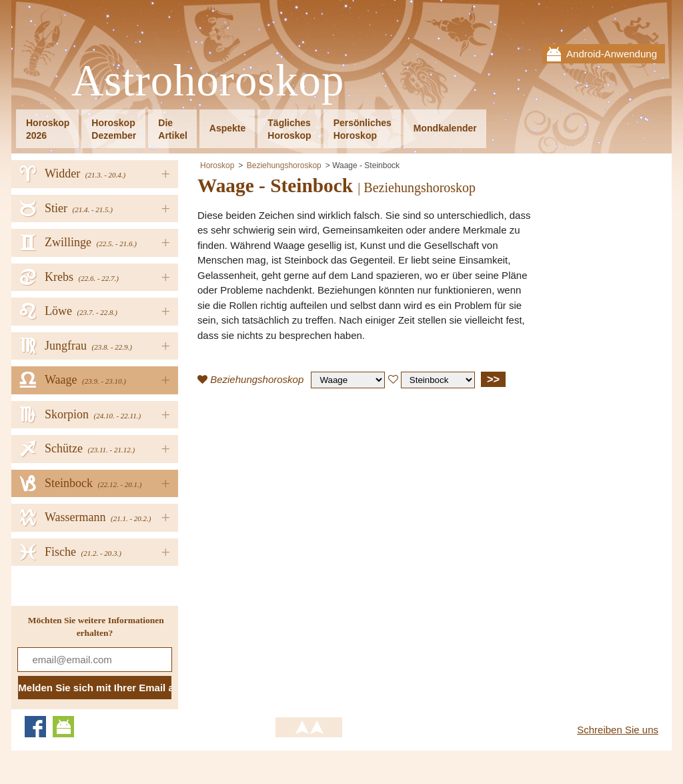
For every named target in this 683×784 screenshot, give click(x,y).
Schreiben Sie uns (618, 730)
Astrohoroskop (208, 81)
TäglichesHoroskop (289, 129)
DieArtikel (173, 129)
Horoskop (217, 165)
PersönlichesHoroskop (363, 129)
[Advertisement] (309, 495)
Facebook (35, 727)
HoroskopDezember (114, 129)
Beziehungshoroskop (284, 165)
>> (493, 379)
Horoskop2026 (48, 129)
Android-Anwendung (612, 54)
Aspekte (227, 128)
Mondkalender (445, 128)
